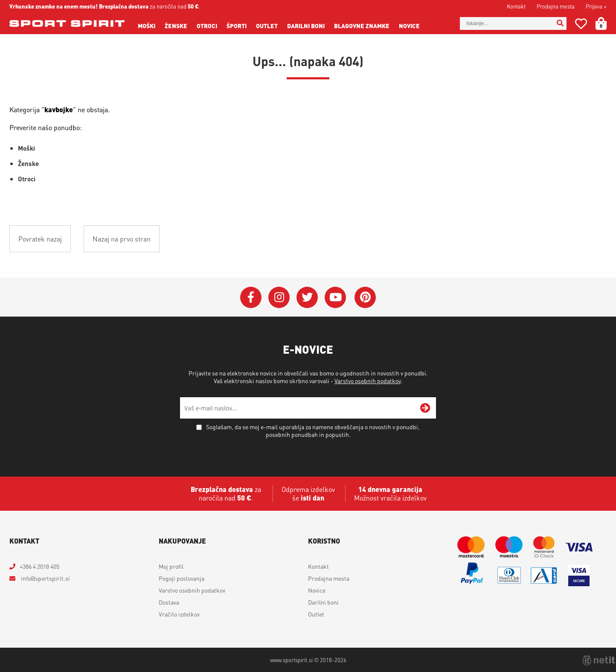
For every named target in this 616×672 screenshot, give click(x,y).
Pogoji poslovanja (182, 578)
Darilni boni (306, 26)
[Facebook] (251, 297)
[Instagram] (279, 297)
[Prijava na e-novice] (425, 408)
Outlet (267, 26)
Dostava (169, 602)
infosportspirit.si (45, 578)
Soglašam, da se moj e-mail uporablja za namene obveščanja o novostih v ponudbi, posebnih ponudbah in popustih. (313, 431)
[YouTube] (335, 297)
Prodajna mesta (556, 6)
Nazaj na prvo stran (122, 239)
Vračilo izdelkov (179, 614)
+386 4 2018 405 (39, 566)
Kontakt (516, 6)
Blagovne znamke (362, 26)
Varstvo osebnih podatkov (368, 381)
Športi (237, 26)
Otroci (207, 26)
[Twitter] (307, 297)
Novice (409, 26)
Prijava (596, 6)
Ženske (176, 26)
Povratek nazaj (40, 239)
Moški (147, 26)
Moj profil (171, 566)
